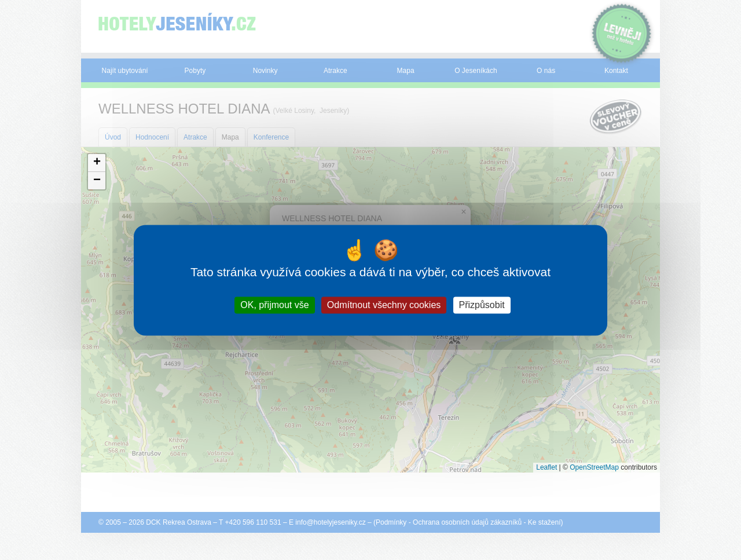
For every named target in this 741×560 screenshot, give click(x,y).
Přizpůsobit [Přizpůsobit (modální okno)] (482, 305)
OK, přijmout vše (274, 305)
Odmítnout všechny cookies (384, 305)
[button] (97, 163)
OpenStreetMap (594, 467)
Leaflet (546, 467)
